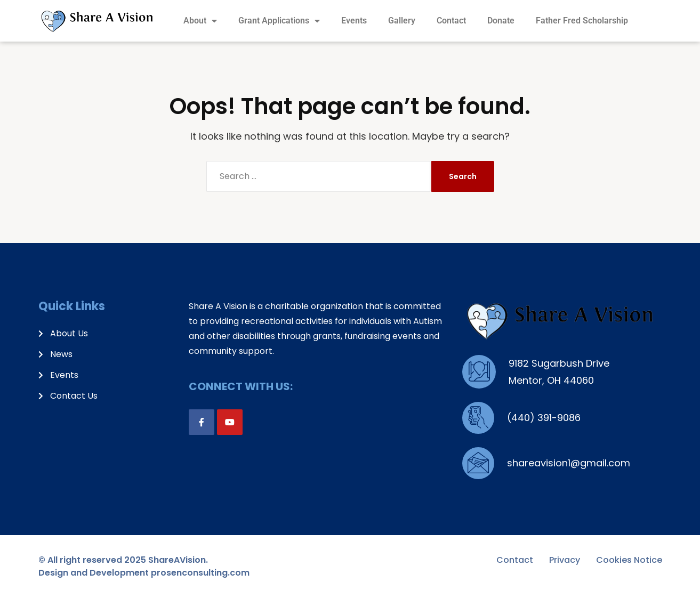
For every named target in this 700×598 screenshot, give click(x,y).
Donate (501, 21)
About (200, 21)
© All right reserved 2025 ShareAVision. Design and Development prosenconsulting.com (144, 566)
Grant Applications (279, 21)
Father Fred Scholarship (582, 21)
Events (354, 21)
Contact (451, 21)
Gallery (402, 21)
